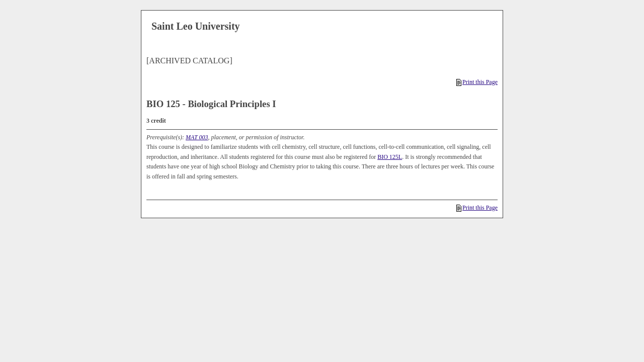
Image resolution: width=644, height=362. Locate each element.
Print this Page (477, 82)
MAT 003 (197, 137)
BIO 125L (390, 157)
